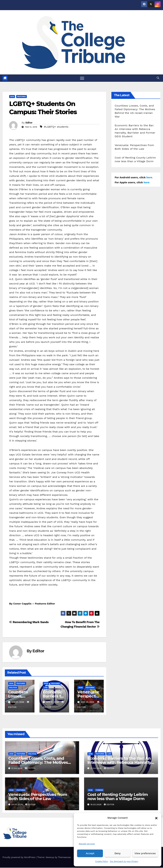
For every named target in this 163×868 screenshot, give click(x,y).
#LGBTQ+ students (56, 127)
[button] (156, 818)
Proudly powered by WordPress (19, 857)
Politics (13, 688)
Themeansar (64, 857)
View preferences (145, 853)
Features (21, 97)
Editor (29, 123)
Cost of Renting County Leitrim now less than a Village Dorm (118, 797)
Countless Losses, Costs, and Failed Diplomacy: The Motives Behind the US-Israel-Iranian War (40, 763)
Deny (118, 853)
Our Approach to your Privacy (124, 861)
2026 (11, 683)
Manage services (87, 844)
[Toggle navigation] (82, 78)
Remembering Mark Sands (29, 622)
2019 (12, 97)
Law (46, 688)
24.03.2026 (18, 805)
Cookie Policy (102, 861)
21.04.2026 (17, 769)
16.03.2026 (96, 805)
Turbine (99, 790)
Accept (90, 853)
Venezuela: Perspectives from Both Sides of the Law (38, 797)
